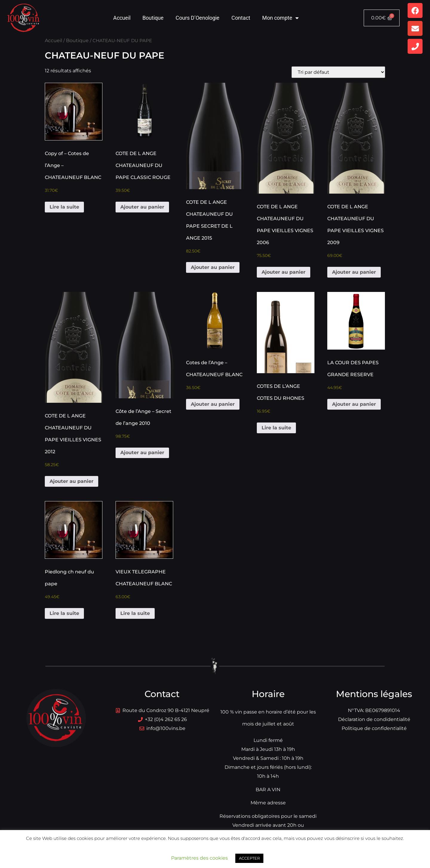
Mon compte (280, 18)
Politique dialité (374, 728)
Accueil (122, 18)
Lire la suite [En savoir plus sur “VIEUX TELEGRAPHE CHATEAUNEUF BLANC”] (135, 613)
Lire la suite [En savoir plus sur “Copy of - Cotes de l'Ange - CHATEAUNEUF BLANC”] (64, 207)
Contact (241, 18)
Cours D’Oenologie (198, 18)
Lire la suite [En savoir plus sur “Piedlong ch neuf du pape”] (64, 613)
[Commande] (338, 72)
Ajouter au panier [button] (142, 207)
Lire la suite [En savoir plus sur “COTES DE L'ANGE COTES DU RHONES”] (276, 428)
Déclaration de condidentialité (374, 719)
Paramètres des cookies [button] (199, 858)
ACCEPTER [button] (249, 858)
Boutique (153, 18)
